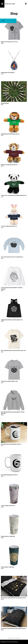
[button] (8, 21)
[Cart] (26, 4)
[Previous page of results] (9, 638)
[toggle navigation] (2, 4)
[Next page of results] (19, 638)
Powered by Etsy (14, 642)
